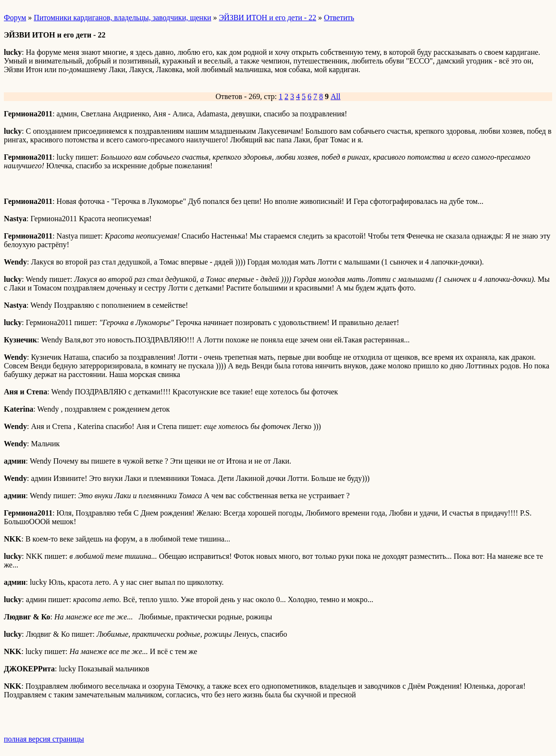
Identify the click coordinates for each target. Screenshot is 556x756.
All (335, 96)
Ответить (339, 18)
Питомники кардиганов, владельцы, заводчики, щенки (122, 18)
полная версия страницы (44, 739)
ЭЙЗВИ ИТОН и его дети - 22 (268, 18)
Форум (15, 18)
